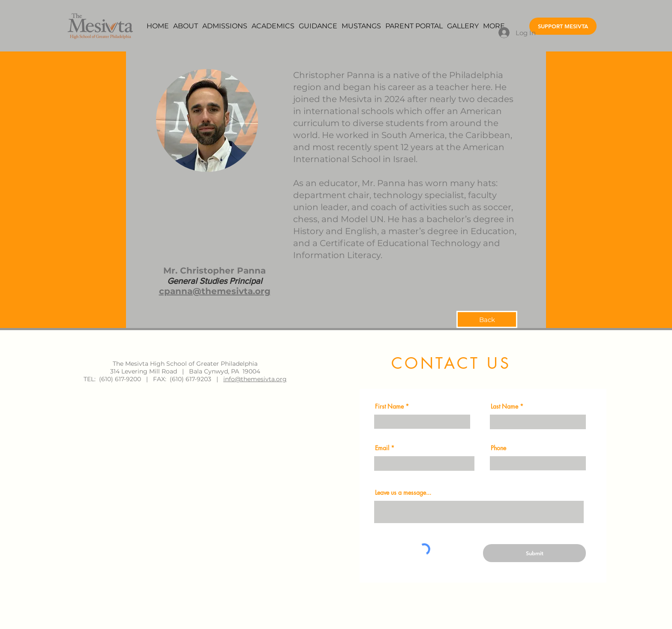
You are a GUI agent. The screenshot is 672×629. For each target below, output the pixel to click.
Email (382, 448)
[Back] (487, 319)
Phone (498, 448)
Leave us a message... (403, 493)
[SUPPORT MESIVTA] (563, 26)
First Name (389, 406)
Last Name (504, 406)
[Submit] (534, 553)
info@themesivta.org (255, 379)
